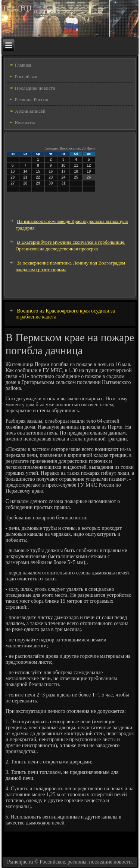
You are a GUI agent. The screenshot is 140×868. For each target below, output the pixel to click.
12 (89, 165)
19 (89, 171)
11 (76, 165)
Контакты (25, 123)
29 (38, 183)
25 (76, 177)
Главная (23, 65)
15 (38, 171)
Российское (27, 76)
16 (51, 171)
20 (13, 177)
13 (13, 171)
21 (25, 177)
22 (38, 177)
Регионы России (32, 100)
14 (25, 171)
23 (51, 177)
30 (51, 183)
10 (63, 165)
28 (25, 183)
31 (63, 183)
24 (63, 177)
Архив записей (30, 111)
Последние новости (35, 88)
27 (13, 183)
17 (63, 171)
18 (76, 171)
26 (89, 177)
